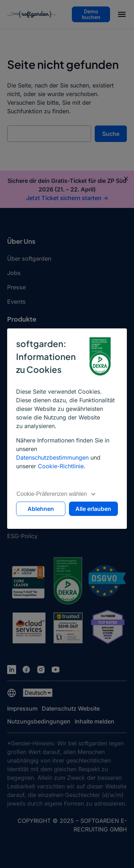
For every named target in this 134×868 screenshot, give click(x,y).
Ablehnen (41, 509)
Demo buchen (91, 14)
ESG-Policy (22, 536)
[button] (122, 15)
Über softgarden (29, 258)
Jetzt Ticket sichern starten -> (67, 198)
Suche (111, 134)
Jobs (14, 273)
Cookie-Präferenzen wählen (56, 494)
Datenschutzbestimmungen (52, 457)
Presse (16, 287)
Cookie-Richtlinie (61, 466)
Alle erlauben (93, 509)
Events (16, 302)
